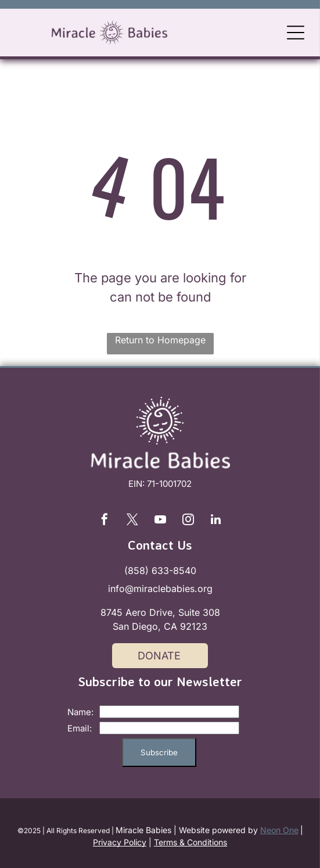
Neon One (279, 830)
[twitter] (132, 521)
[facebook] (105, 521)
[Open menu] (296, 33)
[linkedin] (216, 521)
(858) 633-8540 (160, 571)
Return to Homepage (160, 340)
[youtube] (160, 521)
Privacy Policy (120, 842)
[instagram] (188, 521)
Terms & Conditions (190, 842)
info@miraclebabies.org (160, 589)
